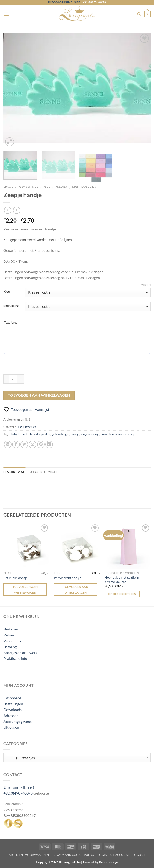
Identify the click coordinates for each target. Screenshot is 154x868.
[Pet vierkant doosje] (77, 546)
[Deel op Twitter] (24, 444)
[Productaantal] (13, 379)
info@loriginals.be (64, 2)
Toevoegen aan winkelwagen (39, 395)
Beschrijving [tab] (14, 472)
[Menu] (6, 14)
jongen (85, 434)
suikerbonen (109, 434)
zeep (131, 434)
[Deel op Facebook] (16, 444)
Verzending (12, 641)
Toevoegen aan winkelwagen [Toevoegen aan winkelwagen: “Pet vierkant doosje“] (76, 590)
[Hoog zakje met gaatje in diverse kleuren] (128, 546)
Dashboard (12, 698)
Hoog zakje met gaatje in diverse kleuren (122, 580)
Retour (9, 635)
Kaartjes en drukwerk (20, 653)
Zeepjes (61, 187)
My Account (120, 855)
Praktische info (15, 658)
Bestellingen (13, 704)
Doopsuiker (28, 187)
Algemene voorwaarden (29, 855)
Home (8, 187)
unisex (123, 434)
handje (75, 434)
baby (14, 434)
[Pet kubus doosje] (26, 546)
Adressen (11, 715)
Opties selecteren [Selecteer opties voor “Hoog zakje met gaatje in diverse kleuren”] (122, 594)
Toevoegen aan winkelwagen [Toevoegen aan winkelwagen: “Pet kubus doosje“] (25, 590)
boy (32, 434)
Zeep (47, 187)
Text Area (11, 322)
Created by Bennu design (100, 862)
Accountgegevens (17, 721)
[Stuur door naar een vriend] (33, 444)
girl (67, 434)
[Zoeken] (139, 14)
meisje (95, 434)
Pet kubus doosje (16, 578)
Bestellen (11, 629)
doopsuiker (43, 434)
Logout (139, 855)
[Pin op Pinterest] (41, 444)
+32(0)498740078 (18, 793)
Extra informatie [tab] (43, 472)
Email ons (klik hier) (19, 787)
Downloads (13, 710)
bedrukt (24, 434)
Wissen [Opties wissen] (146, 285)
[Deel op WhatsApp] (8, 444)
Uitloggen (11, 727)
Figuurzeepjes (84, 187)
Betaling (10, 647)
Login (102, 855)
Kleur (7, 292)
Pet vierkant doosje (68, 578)
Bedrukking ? (12, 306)
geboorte (58, 434)
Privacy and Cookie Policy (73, 855)
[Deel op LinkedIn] (49, 444)
